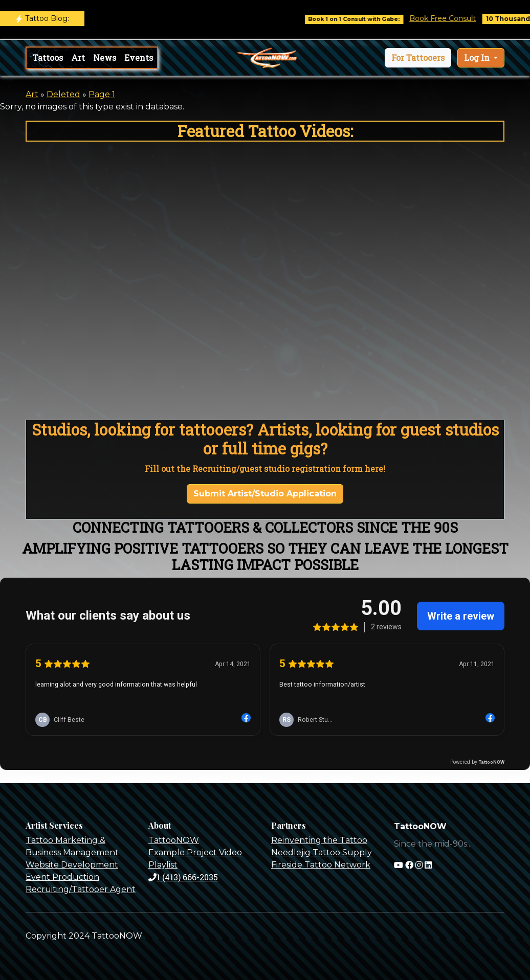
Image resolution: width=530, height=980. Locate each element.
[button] (418, 58)
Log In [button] (478, 58)
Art (78, 58)
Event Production (62, 877)
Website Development (72, 865)
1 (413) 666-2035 (183, 877)
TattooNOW (174, 840)
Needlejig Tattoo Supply (322, 852)
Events (139, 58)
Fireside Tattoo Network (321, 865)
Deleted (63, 94)
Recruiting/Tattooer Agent (81, 889)
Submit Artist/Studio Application (265, 494)
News (105, 58)
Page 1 (102, 94)
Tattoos (48, 58)
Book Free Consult (449, 18)
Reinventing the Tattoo (319, 840)
